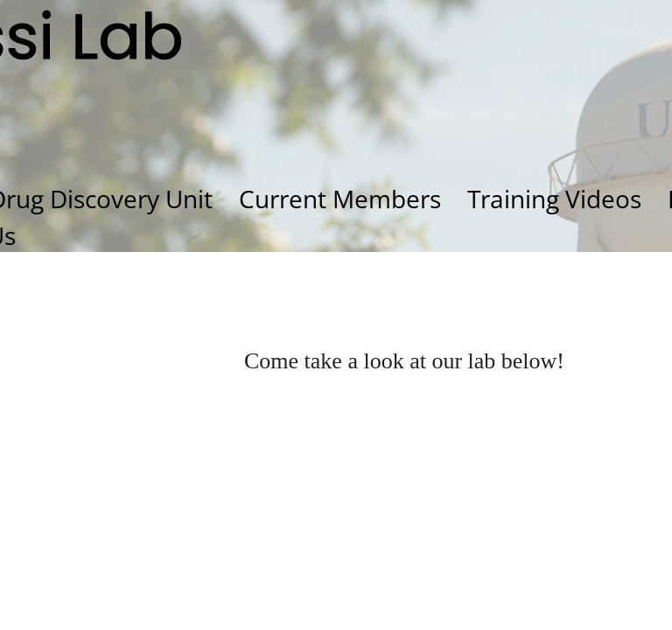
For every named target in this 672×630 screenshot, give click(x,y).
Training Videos (554, 199)
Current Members (340, 199)
